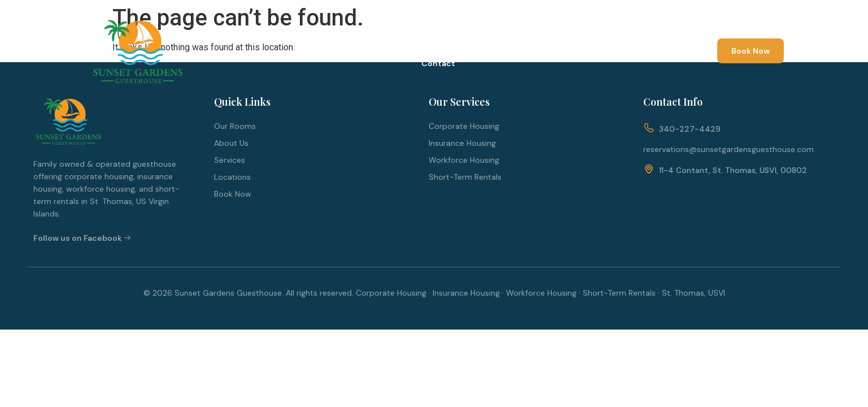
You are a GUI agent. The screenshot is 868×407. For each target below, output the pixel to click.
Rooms (394, 38)
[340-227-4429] (649, 129)
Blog (570, 38)
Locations (515, 38)
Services (452, 38)
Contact (438, 63)
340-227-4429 (690, 129)
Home (292, 38)
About (342, 38)
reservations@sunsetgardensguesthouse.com (729, 149)
